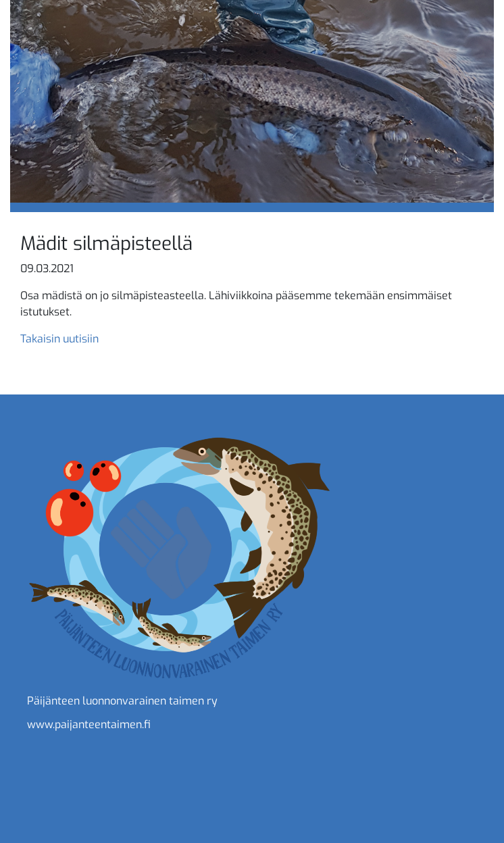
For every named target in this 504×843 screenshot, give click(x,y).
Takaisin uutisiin (59, 339)
